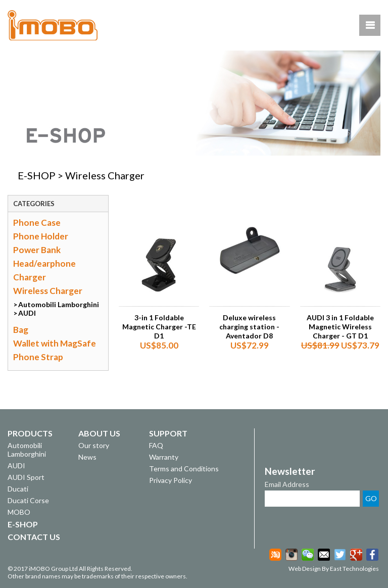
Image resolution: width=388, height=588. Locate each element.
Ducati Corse (28, 500)
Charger (30, 277)
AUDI (27, 313)
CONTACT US (34, 537)
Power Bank (37, 250)
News (87, 457)
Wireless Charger (48, 291)
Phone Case (37, 223)
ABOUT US (99, 433)
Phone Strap (38, 357)
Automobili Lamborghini (59, 304)
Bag (21, 330)
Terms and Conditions (184, 469)
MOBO (19, 512)
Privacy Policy (171, 480)
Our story (94, 445)
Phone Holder (41, 236)
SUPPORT (168, 433)
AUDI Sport (26, 477)
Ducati (18, 489)
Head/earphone (44, 263)
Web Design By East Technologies (334, 569)
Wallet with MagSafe (55, 343)
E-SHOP (37, 175)
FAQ (156, 445)
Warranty (164, 457)
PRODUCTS (30, 433)
